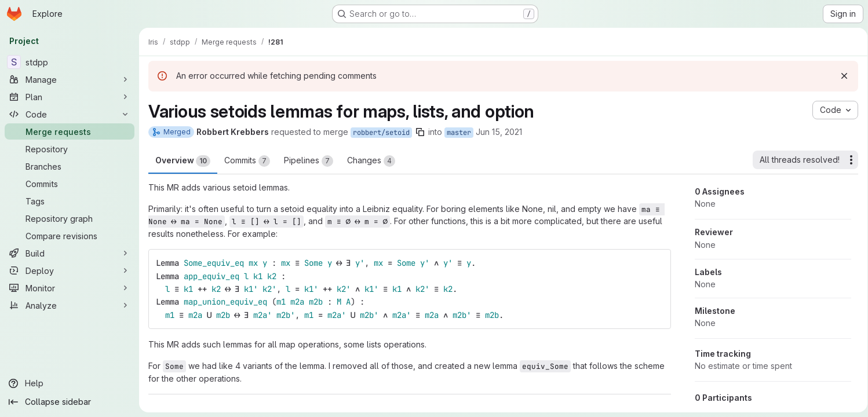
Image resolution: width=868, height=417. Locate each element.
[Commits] (70, 184)
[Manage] (70, 79)
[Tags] (70, 201)
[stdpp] (70, 62)
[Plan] (70, 97)
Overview (183, 161)
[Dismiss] (840, 76)
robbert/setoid (381, 133)
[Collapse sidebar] (70, 402)
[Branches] (70, 166)
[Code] (70, 114)
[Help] (70, 383)
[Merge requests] (70, 131)
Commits (247, 161)
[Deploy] (70, 270)
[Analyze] (70, 305)
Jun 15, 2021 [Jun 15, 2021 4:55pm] (499, 132)
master (459, 133)
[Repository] (70, 149)
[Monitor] (70, 288)
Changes (371, 161)
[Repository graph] (70, 218)
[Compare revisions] (70, 236)
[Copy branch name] (420, 132)
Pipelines (309, 161)
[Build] (70, 253)
